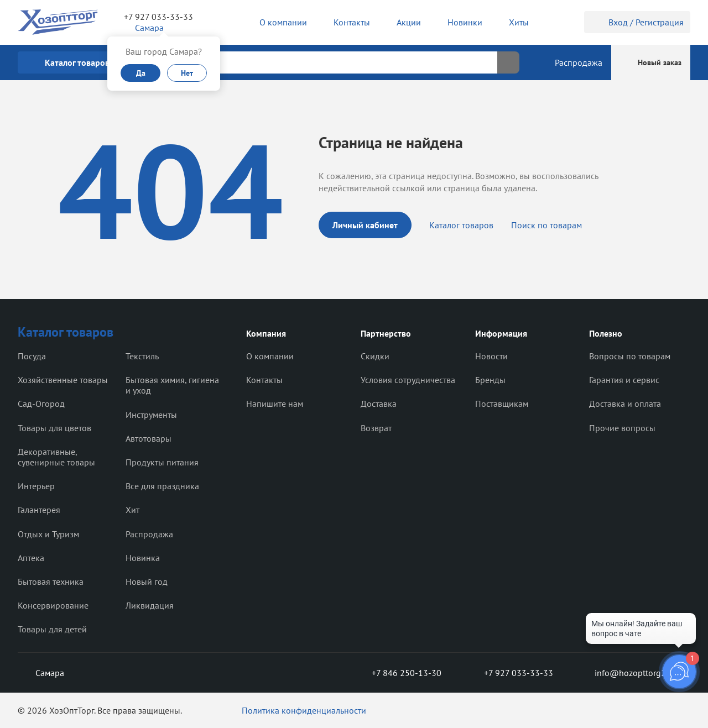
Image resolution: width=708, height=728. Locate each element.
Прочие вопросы (622, 428)
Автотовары (149, 438)
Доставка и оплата (625, 404)
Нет (187, 73)
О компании (270, 356)
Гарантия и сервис (624, 380)
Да (141, 73)
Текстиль (142, 356)
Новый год (147, 582)
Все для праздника (162, 486)
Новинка (143, 558)
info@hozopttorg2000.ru (634, 673)
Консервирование (53, 605)
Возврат (376, 428)
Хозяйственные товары (63, 380)
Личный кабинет (365, 225)
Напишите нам (275, 404)
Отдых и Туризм (48, 534)
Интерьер (36, 486)
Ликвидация (150, 605)
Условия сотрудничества (408, 380)
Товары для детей (52, 629)
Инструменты (151, 415)
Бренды (490, 380)
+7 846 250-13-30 (398, 673)
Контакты (264, 380)
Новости (491, 356)
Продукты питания (162, 462)
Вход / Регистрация (637, 22)
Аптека (31, 558)
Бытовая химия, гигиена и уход (172, 385)
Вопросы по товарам (630, 356)
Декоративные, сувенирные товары (56, 457)
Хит (132, 510)
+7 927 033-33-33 (158, 17)
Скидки (375, 356)
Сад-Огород (41, 404)
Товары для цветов (54, 428)
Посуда (32, 356)
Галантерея (39, 510)
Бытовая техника (51, 582)
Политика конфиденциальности (304, 710)
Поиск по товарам (546, 225)
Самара (41, 673)
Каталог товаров (461, 225)
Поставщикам (502, 404)
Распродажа (149, 534)
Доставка (379, 404)
